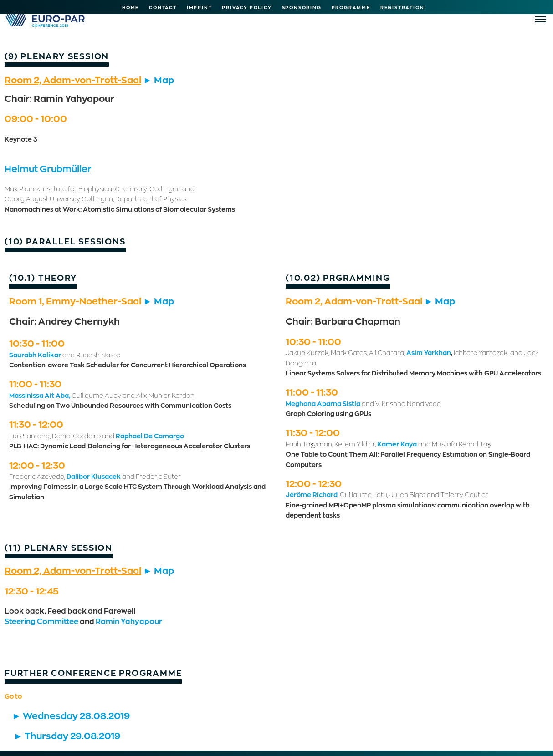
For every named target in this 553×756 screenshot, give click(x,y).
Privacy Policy (247, 7)
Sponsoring (302, 7)
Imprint (200, 7)
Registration (402, 7)
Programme (351, 7)
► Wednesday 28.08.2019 (71, 715)
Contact (163, 7)
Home (131, 7)
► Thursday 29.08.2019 (67, 736)
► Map (159, 80)
